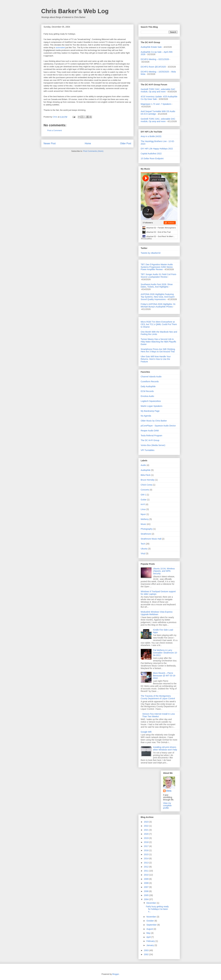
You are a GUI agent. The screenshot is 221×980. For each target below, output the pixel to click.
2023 (147, 822)
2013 (147, 863)
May (149, 933)
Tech (143, 544)
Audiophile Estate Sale (151, 47)
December (152, 903)
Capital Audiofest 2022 (151, 154)
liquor (143, 514)
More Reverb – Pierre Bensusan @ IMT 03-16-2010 (164, 676)
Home (88, 143)
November (152, 917)
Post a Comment (55, 130)
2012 (147, 867)
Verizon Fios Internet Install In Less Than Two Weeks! (159, 715)
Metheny (145, 519)
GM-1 (143, 495)
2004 (147, 899)
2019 (147, 838)
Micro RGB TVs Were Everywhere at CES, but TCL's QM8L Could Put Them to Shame (159, 324)
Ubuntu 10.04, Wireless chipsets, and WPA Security (164, 571)
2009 (147, 879)
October (150, 921)
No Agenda (146, 416)
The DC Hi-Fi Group (150, 440)
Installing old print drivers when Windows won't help (165, 748)
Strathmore (146, 534)
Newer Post (50, 143)
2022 (147, 826)
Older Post (126, 143)
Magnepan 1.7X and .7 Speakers (156, 104)
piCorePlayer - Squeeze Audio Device (158, 426)
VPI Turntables (148, 450)
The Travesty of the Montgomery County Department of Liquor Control (158, 697)
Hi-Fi (143, 504)
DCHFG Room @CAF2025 (153, 67)
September (152, 925)
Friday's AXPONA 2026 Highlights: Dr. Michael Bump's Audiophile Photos (158, 305)
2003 (147, 950)
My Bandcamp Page (150, 411)
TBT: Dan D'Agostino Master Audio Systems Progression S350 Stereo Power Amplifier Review (157, 267)
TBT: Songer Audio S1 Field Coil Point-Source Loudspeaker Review (159, 276)
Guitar (144, 500)
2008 (147, 883)
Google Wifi (146, 732)
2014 (147, 858)
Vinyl (143, 553)
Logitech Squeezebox (151, 401)
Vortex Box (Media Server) (153, 445)
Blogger (116, 974)
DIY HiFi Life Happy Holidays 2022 (157, 149)
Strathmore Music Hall (151, 539)
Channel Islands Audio (151, 377)
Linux (143, 509)
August (150, 929)
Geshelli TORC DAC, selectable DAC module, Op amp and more (158, 90)
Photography (147, 529)
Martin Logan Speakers (152, 406)
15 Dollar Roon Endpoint (152, 158)
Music (144, 524)
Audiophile (146, 470)
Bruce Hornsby (148, 480)
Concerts (145, 490)
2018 (147, 842)
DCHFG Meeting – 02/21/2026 (155, 59)
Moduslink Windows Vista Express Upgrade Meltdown (157, 613)
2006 (147, 891)
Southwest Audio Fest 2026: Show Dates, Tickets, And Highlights (157, 286)
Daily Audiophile (148, 386)
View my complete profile (167, 805)
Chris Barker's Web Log (75, 11)
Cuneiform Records (150, 381)
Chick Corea (147, 485)
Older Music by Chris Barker (154, 421)
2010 (147, 875)
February (151, 941)
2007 (147, 887)
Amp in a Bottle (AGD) (151, 136)
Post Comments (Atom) (93, 151)
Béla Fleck (146, 475)
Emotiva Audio (147, 396)
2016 (147, 850)
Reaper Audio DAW (150, 431)
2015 (147, 854)
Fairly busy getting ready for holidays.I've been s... (157, 909)
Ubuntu (144, 549)
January (150, 945)
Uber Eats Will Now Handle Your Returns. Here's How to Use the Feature (156, 359)
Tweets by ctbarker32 (151, 253)
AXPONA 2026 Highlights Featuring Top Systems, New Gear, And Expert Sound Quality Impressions (158, 297)
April (149, 937)
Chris (169, 791)
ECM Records (147, 391)
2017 (147, 846)
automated (60, 48)
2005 (147, 895)
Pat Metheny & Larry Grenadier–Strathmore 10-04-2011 (165, 653)
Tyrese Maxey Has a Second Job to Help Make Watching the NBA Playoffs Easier (158, 342)
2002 (147, 954)
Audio (143, 465)
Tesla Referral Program (152, 436)
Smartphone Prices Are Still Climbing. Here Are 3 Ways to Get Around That (158, 350)
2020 (147, 834)
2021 (147, 830)
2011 (147, 871)
